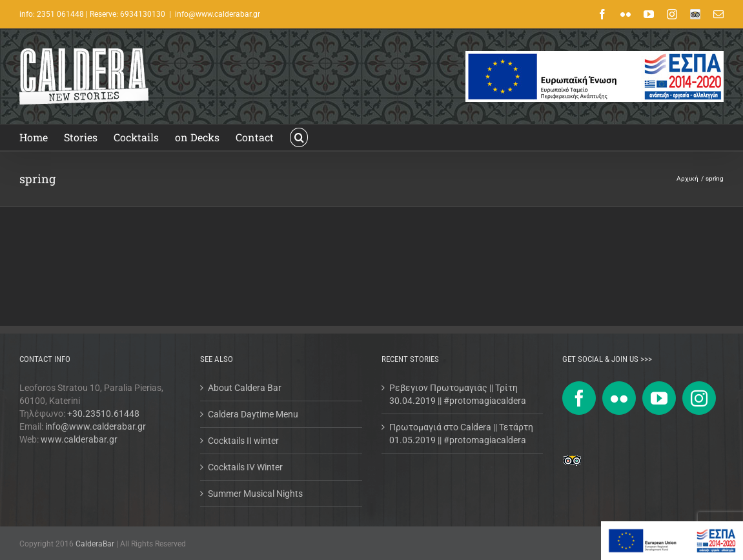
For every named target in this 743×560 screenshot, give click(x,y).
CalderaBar (96, 544)
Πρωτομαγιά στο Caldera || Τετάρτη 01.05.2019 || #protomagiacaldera (461, 434)
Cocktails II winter (243, 441)
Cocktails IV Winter (245, 467)
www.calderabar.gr (79, 439)
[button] (299, 137)
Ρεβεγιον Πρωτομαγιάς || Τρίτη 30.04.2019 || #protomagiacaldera (458, 394)
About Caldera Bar (245, 388)
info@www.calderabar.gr (218, 14)
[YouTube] (659, 398)
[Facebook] (579, 398)
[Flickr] (619, 398)
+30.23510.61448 (103, 414)
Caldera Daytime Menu (253, 414)
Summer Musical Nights (255, 494)
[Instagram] (699, 398)
